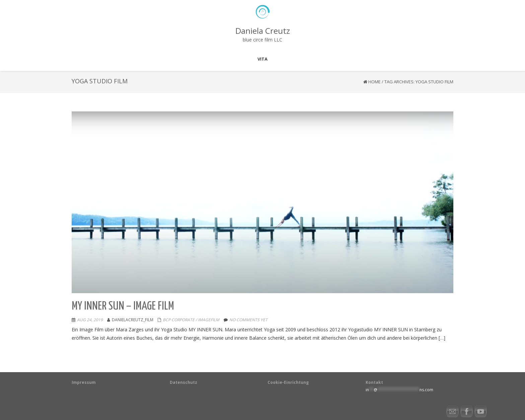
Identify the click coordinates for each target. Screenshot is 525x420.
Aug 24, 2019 (90, 320)
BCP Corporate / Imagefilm (191, 320)
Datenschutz (183, 382)
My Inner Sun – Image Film (123, 306)
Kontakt (374, 382)
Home (374, 82)
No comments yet (248, 320)
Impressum (84, 382)
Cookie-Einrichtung (288, 382)
